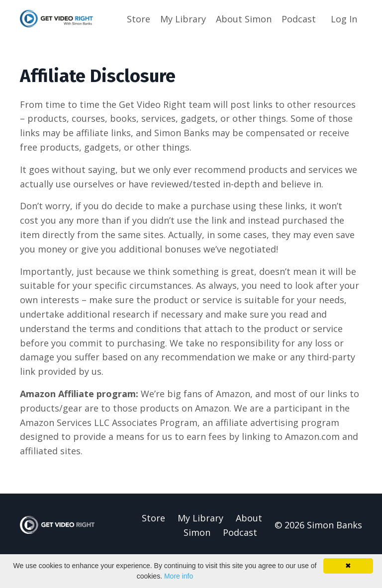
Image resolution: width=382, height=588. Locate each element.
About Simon (244, 19)
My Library (183, 19)
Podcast (299, 19)
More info (179, 576)
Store (139, 19)
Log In (344, 19)
